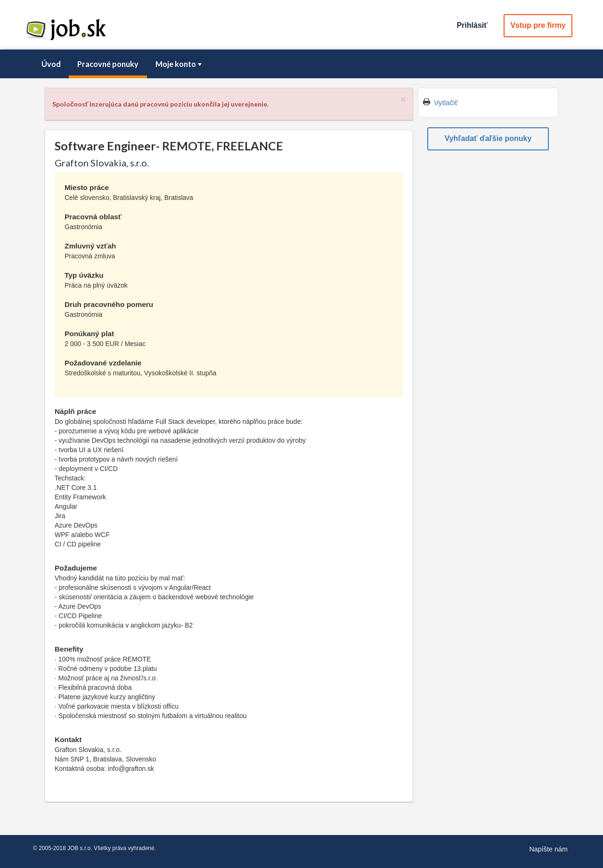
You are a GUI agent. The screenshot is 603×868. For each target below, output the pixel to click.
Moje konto (179, 64)
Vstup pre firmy (538, 25)
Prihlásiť (472, 25)
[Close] (403, 99)
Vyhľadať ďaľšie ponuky (488, 138)
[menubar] (301, 64)
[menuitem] (51, 64)
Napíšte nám (548, 849)
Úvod (51, 64)
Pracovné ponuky (108, 64)
